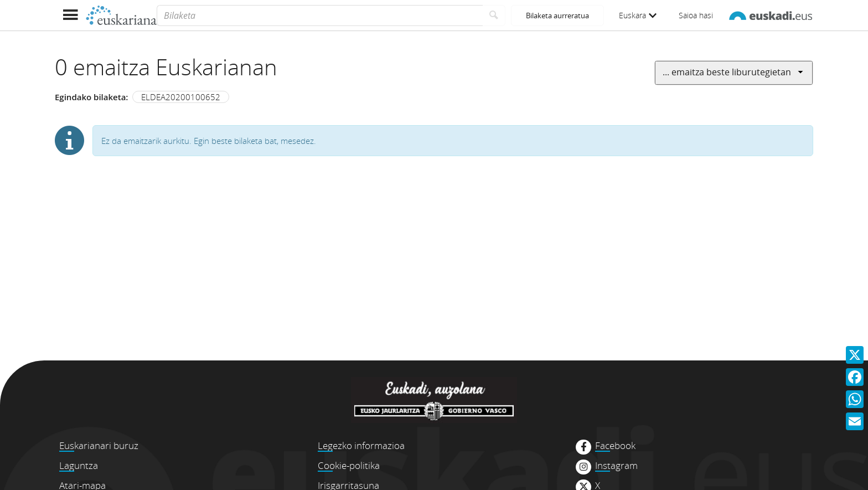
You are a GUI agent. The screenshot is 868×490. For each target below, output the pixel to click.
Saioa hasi (696, 15)
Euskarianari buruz (99, 445)
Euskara (638, 15)
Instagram (616, 466)
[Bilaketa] (320, 16)
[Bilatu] (494, 16)
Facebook (615, 446)
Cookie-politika (349, 465)
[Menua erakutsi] (70, 15)
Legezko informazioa (361, 445)
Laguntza (79, 465)
